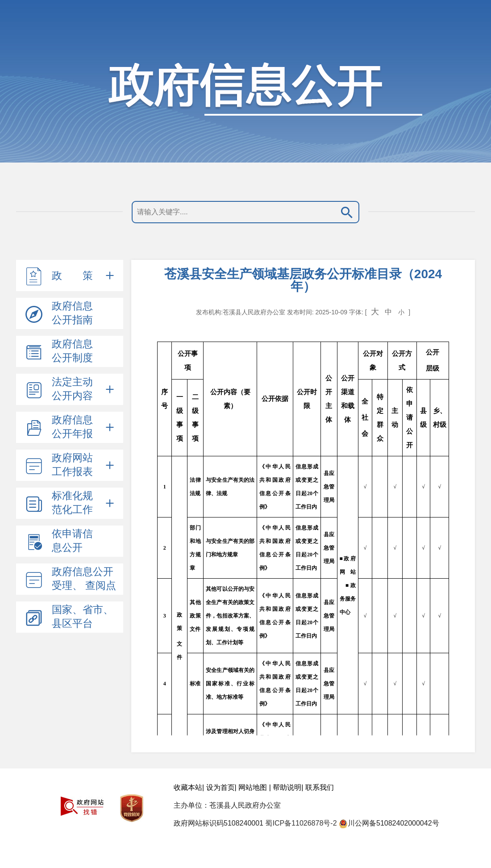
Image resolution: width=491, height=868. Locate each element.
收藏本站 (188, 787)
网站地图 (253, 787)
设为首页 (221, 787)
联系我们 (320, 787)
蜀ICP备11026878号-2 (301, 823)
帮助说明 (287, 787)
